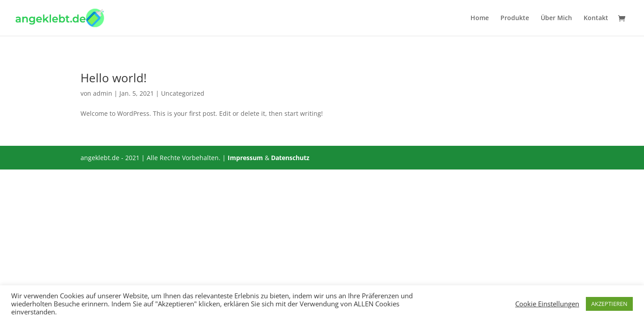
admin (103, 93)
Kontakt (596, 18)
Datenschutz (290, 158)
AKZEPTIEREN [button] (609, 304)
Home (480, 18)
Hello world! (114, 78)
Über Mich (556, 18)
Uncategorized (183, 93)
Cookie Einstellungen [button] (547, 304)
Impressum (245, 158)
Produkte (515, 18)
